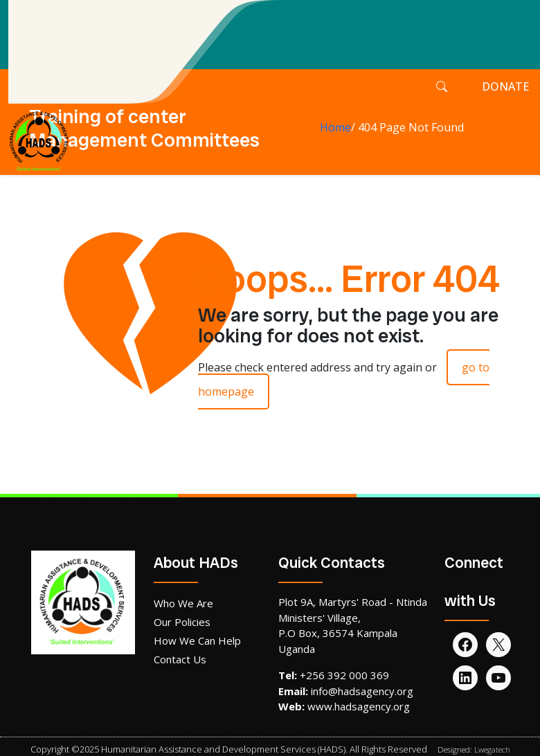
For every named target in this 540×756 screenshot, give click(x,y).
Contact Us (180, 659)
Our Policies (182, 622)
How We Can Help (197, 640)
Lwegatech (492, 749)
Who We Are (183, 603)
